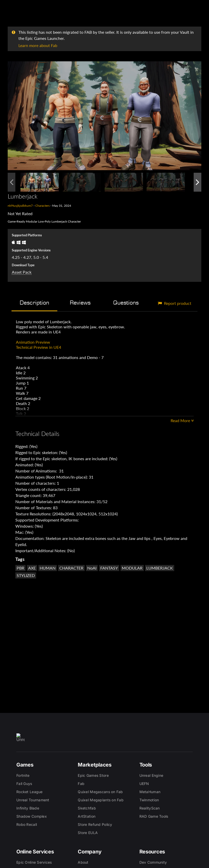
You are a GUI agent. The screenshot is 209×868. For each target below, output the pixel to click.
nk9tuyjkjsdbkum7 (20, 206)
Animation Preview (33, 342)
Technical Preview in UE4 (38, 347)
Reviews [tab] (80, 303)
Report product (175, 303)
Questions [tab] (126, 303)
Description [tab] (34, 303)
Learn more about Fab (38, 45)
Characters (42, 206)
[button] (104, 116)
